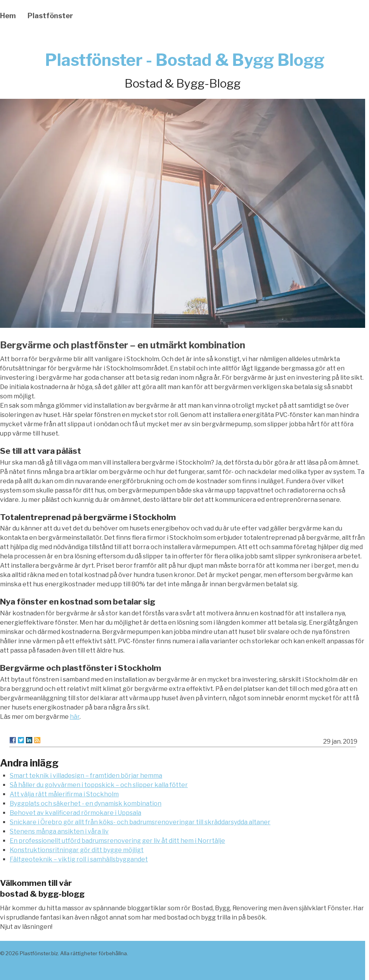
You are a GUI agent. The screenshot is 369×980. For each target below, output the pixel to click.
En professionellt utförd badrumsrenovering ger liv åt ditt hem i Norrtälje (117, 841)
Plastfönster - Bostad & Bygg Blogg (185, 60)
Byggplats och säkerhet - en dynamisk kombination (86, 803)
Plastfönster (50, 16)
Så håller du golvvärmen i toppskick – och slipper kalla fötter (99, 785)
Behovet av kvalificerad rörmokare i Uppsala (75, 813)
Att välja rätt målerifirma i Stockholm (64, 794)
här (75, 717)
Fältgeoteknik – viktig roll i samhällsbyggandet (79, 859)
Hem (8, 16)
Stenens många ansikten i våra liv (59, 831)
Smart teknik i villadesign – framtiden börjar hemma (86, 776)
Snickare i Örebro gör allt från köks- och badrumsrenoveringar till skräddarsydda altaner (140, 822)
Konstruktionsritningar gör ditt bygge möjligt (77, 850)
